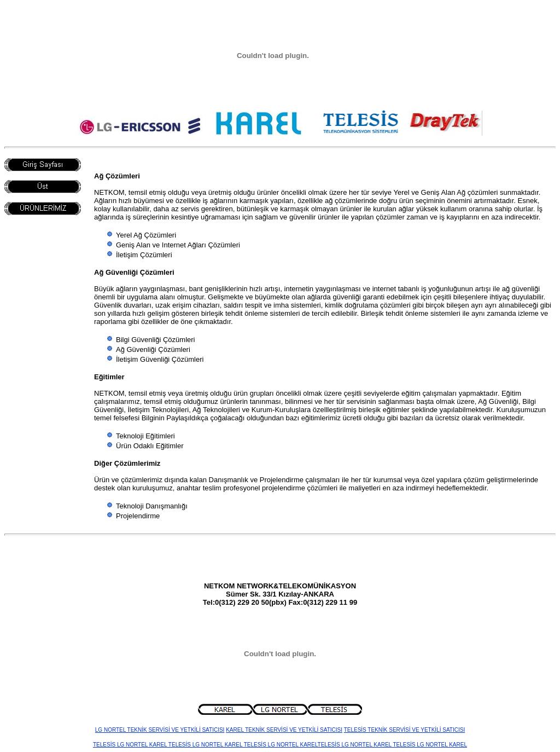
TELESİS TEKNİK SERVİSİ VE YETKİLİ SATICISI (405, 730)
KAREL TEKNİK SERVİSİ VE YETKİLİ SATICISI (284, 730)
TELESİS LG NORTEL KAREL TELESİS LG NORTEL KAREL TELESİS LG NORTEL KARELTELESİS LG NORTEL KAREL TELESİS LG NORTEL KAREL (280, 745)
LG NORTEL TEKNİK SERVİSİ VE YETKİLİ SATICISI (160, 730)
